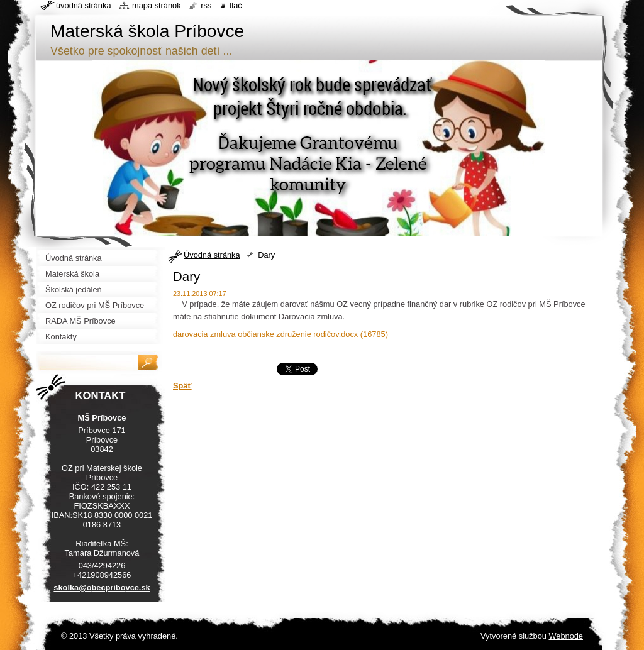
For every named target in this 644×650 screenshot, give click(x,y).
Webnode (566, 636)
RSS (206, 5)
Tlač (236, 5)
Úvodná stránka (212, 255)
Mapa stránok (157, 5)
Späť (182, 386)
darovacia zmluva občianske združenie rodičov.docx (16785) (280, 334)
